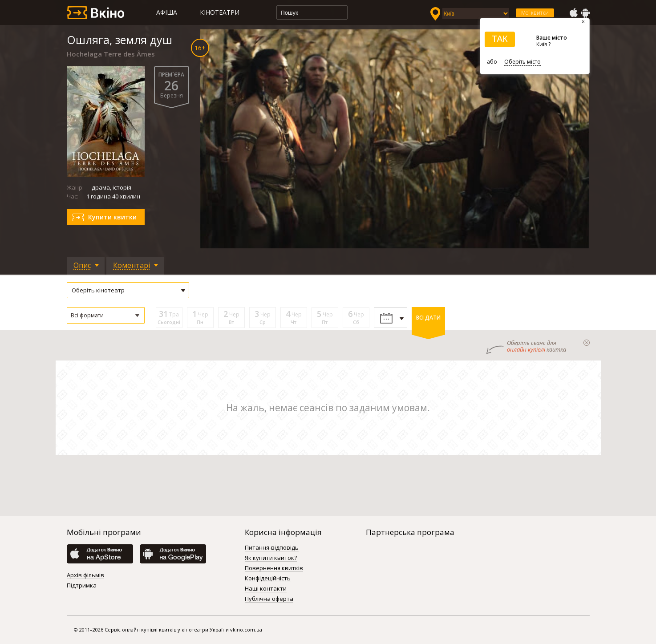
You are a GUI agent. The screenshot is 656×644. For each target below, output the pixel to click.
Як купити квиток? (271, 558)
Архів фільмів (85, 575)
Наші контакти (266, 589)
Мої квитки (535, 13)
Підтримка (82, 586)
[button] (106, 315)
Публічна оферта (269, 599)
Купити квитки (112, 217)
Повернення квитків (274, 568)
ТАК (500, 39)
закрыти (587, 343)
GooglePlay (585, 13)
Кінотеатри (220, 12)
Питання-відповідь (272, 548)
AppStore (573, 13)
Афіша (167, 12)
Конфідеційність (268, 579)
